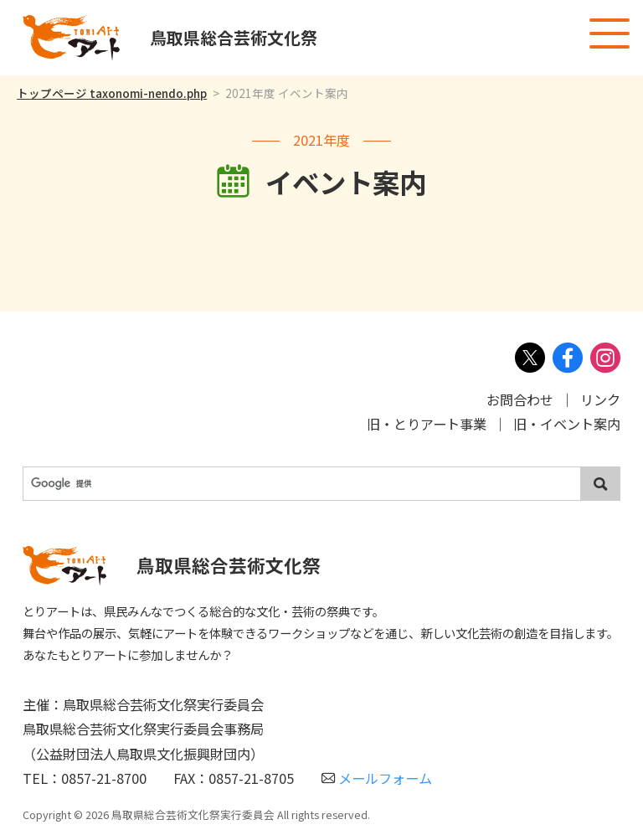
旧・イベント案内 (567, 424)
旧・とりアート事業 (427, 424)
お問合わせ (520, 399)
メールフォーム (377, 778)
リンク (600, 399)
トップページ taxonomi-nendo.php (112, 93)
